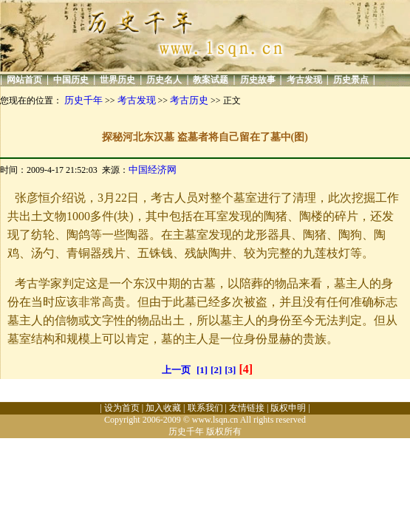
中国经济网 (153, 170)
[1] (202, 370)
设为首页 (122, 408)
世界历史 (117, 80)
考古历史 (189, 100)
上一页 (176, 370)
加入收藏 (163, 408)
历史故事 (258, 80)
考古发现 (304, 80)
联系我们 (205, 408)
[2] (216, 370)
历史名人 (164, 80)
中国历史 (71, 80)
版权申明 (288, 408)
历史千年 (83, 100)
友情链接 (247, 408)
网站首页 (24, 80)
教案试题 (211, 80)
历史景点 (351, 80)
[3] (230, 370)
